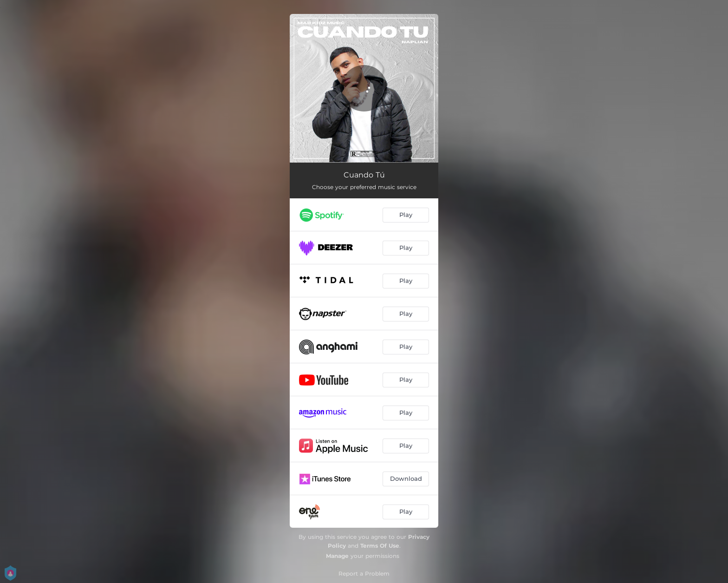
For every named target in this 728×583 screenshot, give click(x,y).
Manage (337, 556)
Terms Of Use (380, 546)
